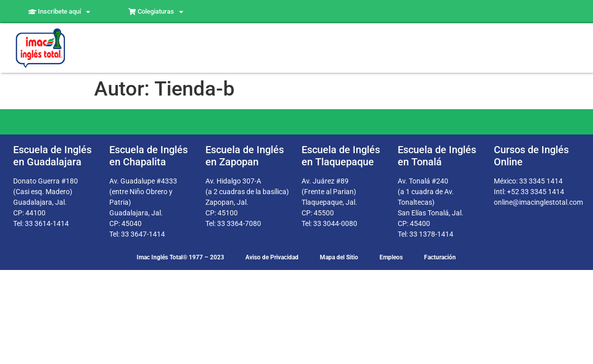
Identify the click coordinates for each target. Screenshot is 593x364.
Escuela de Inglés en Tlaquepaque (341, 156)
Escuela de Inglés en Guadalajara (52, 156)
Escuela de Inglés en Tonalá (437, 156)
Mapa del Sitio (339, 257)
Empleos (391, 257)
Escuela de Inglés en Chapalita (149, 156)
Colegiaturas (156, 12)
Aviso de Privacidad (272, 257)
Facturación (440, 257)
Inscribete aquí (59, 12)
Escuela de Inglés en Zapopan (245, 156)
